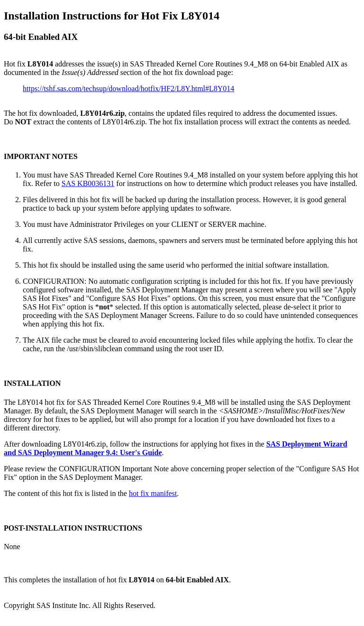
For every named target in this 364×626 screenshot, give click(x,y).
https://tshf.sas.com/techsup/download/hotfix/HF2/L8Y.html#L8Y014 (128, 89)
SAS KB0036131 (88, 183)
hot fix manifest (153, 493)
